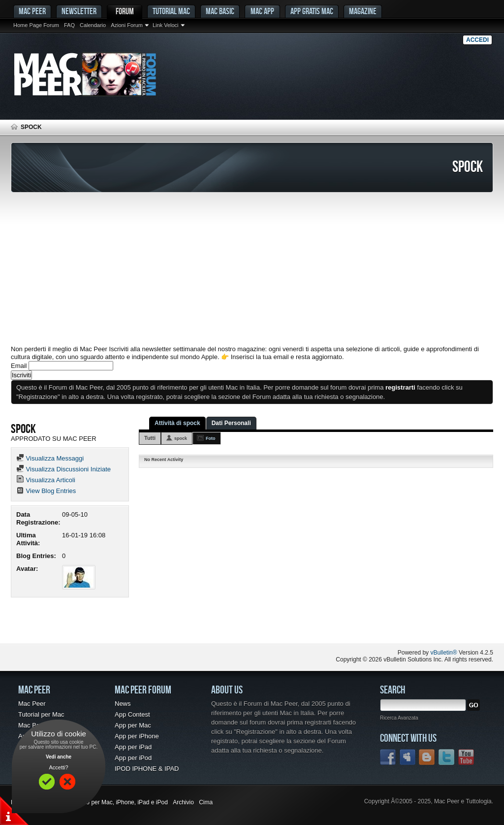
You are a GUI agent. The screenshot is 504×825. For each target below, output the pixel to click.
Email (19, 366)
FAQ (69, 25)
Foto (211, 438)
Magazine (363, 11)
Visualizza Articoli (46, 480)
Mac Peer (32, 704)
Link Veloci (166, 25)
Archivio (183, 802)
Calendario (93, 25)
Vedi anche (59, 757)
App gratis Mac (312, 11)
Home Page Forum (36, 25)
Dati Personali (231, 423)
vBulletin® (443, 653)
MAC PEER (32, 11)
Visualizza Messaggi (50, 458)
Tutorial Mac (171, 11)
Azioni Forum (127, 25)
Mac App (262, 11)
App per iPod (133, 758)
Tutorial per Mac (41, 714)
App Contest (132, 714)
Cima (206, 802)
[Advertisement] (252, 269)
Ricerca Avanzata (399, 718)
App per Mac (133, 725)
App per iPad (133, 747)
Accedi (477, 40)
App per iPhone (137, 736)
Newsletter (79, 11)
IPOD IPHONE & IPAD (147, 769)
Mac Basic (220, 11)
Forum (125, 11)
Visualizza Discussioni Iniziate (63, 469)
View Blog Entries (46, 491)
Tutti (150, 438)
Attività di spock (177, 423)
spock (181, 438)
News (123, 704)
